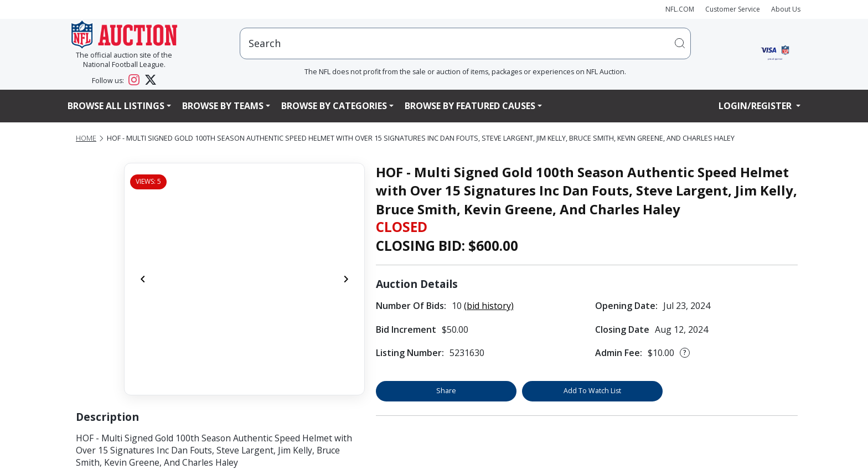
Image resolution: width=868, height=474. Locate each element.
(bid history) (489, 306)
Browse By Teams (223, 106)
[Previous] (143, 279)
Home (86, 138)
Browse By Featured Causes (470, 106)
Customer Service (733, 9)
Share (446, 391)
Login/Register (756, 106)
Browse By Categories (334, 106)
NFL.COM (680, 9)
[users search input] (465, 43)
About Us (786, 9)
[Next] (346, 279)
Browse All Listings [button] (116, 106)
